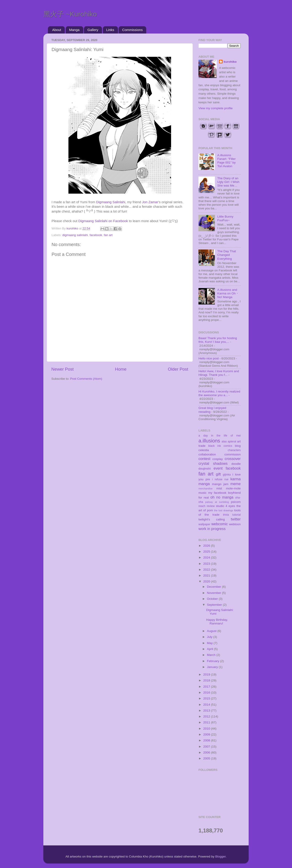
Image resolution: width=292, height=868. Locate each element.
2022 (207, 570)
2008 (207, 740)
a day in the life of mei (220, 436)
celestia (204, 450)
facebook (96, 235)
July (210, 637)
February (214, 661)
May (210, 643)
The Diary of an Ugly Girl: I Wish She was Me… (228, 182)
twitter (236, 519)
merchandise (206, 489)
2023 (207, 564)
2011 (207, 722)
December (214, 587)
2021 (207, 576)
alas (224, 442)
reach (202, 506)
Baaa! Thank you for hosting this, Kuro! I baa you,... (218, 340)
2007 (207, 747)
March (212, 655)
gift (218, 474)
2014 (207, 705)
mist (219, 488)
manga (204, 484)
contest (204, 459)
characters (234, 450)
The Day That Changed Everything (227, 255)
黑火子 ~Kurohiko (70, 14)
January (213, 667)
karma (236, 479)
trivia (226, 515)
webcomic (219, 524)
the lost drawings (224, 510)
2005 (207, 758)
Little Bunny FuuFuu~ (225, 218)
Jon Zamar (150, 202)
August (212, 631)
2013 (207, 711)
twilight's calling (212, 519)
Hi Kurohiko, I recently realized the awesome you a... (219, 393)
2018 (207, 680)
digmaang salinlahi (75, 235)
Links (110, 30)
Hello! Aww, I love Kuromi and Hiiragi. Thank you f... (219, 373)
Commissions (132, 30)
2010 (207, 729)
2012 (207, 716)
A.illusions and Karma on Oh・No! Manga (228, 293)
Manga (74, 30)
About (57, 30)
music (202, 493)
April (210, 649)
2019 (207, 674)
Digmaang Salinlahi (111, 202)
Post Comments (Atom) (86, 379)
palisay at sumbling (217, 502)
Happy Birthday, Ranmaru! (217, 622)
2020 (207, 581)
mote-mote (233, 488)
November (214, 593)
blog (238, 446)
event (218, 468)
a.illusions (209, 441)
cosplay (218, 459)
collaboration (207, 454)
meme (236, 484)
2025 (207, 552)
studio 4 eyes (226, 506)
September (215, 605)
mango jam (220, 484)
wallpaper (204, 524)
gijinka (227, 475)
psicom (236, 502)
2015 (207, 698)
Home (121, 369)
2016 (207, 693)
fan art (108, 235)
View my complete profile (216, 108)
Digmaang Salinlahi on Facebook (103, 221)
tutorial (237, 515)
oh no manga (222, 497)
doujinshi (205, 469)
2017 (207, 687)
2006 (207, 752)
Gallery (93, 30)
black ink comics (220, 446)
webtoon (235, 524)
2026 (207, 546)
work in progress (212, 529)
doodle (236, 464)
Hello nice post (209, 358)
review (211, 506)
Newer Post (63, 369)
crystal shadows (213, 463)
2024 (207, 557)
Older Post (178, 369)
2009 (207, 734)
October (213, 599)
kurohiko (230, 62)
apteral (232, 442)
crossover (233, 459)
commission (233, 454)
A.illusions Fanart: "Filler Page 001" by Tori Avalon (226, 161)
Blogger (221, 856)
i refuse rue (220, 479)
